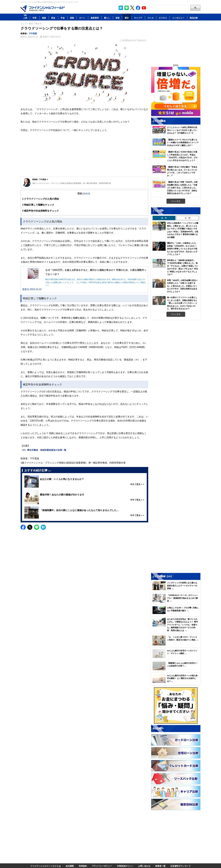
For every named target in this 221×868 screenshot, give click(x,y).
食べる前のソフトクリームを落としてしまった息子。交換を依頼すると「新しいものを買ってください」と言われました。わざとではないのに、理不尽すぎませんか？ (182, 303)
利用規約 (83, 866)
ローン (82, 18)
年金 (63, 18)
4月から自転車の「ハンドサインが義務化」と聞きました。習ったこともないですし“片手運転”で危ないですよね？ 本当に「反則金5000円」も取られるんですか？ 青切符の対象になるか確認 (183, 230)
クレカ (151, 18)
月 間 (188, 218)
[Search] (169, 8)
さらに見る (176, 201)
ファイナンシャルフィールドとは (46, 866)
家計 (127, 18)
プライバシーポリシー (102, 866)
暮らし (107, 18)
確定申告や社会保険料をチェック (41, 211)
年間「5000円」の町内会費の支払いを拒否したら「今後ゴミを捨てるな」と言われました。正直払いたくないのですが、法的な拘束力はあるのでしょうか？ (182, 286)
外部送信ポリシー (125, 866)
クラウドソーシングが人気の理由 (41, 199)
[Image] (43, 9)
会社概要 (70, 866)
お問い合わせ (144, 866)
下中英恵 (33, 33)
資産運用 (95, 18)
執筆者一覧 (160, 866)
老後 (117, 18)
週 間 (164, 218)
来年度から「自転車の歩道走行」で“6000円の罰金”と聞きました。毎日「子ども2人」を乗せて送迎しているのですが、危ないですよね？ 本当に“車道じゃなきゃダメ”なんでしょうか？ (183, 267)
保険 (72, 18)
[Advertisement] (84, 155)
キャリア (138, 18)
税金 (53, 18)
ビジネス (163, 18)
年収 (35, 18)
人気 (25, 18)
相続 (44, 18)
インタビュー (178, 18)
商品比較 (194, 18)
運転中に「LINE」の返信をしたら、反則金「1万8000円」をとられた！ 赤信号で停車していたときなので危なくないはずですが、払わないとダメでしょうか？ (182, 249)
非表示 (86, 193)
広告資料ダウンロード (181, 866)
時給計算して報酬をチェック (38, 205)
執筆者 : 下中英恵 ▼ (40, 179)
